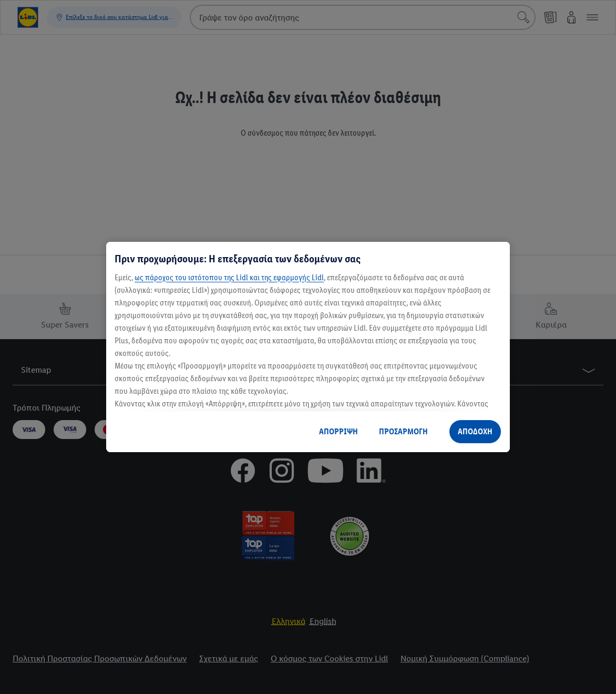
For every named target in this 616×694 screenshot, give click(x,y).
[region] (308, 347)
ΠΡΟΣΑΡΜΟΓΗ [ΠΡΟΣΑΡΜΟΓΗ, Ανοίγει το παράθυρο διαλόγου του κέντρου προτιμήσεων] (403, 431)
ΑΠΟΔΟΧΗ (475, 431)
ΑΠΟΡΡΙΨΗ (338, 431)
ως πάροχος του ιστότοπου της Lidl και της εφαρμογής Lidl (229, 277)
